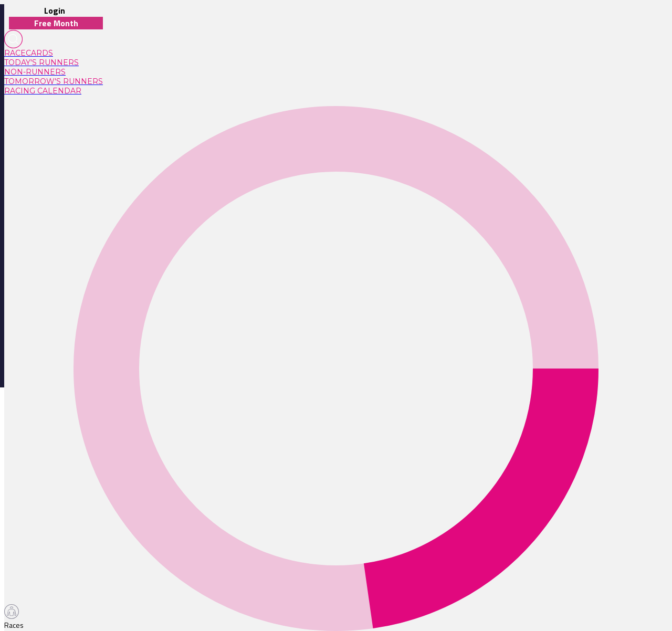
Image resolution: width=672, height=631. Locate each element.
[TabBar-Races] (16, 617)
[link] (54, 53)
